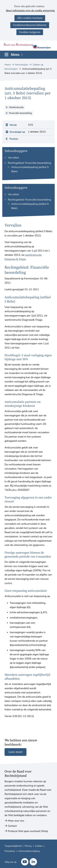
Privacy (28, 846)
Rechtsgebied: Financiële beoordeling (29, 163)
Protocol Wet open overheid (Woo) (28, 831)
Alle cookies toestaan (30, 18)
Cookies (39, 846)
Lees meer (16, 752)
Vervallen (14, 158)
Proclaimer (10, 851)
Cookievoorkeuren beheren (30, 25)
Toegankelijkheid (13, 846)
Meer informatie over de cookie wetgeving (30, 11)
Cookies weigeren (30, 32)
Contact (12, 826)
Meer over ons (16, 821)
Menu (17, 55)
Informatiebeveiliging (29, 851)
